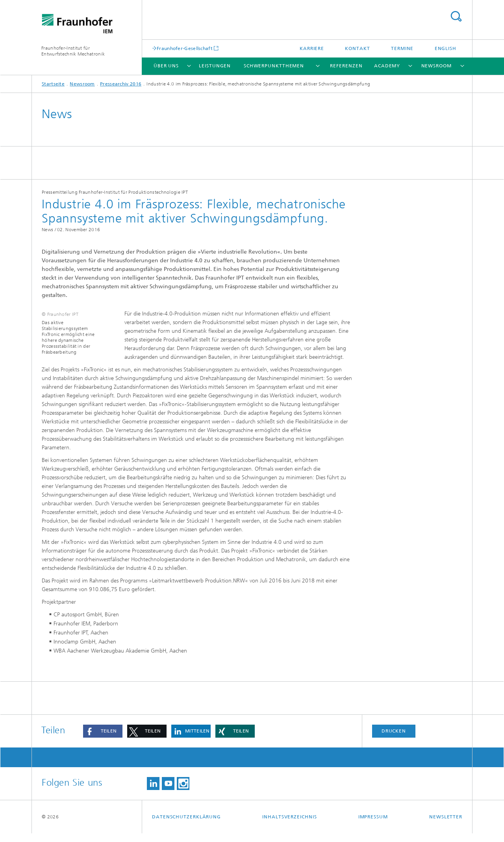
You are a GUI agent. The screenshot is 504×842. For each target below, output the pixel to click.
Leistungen (215, 66)
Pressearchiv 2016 (121, 84)
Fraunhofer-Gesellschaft (185, 48)
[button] (103, 740)
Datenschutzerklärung (186, 825)
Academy (387, 66)
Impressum (373, 825)
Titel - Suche (456, 16)
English (446, 48)
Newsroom (436, 66)
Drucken (394, 740)
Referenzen (346, 66)
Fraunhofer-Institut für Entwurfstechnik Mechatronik (73, 51)
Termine (402, 48)
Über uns (166, 66)
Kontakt (357, 48)
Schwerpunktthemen (274, 66)
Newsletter (446, 825)
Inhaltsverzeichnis (289, 825)
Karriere (312, 48)
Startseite (53, 84)
